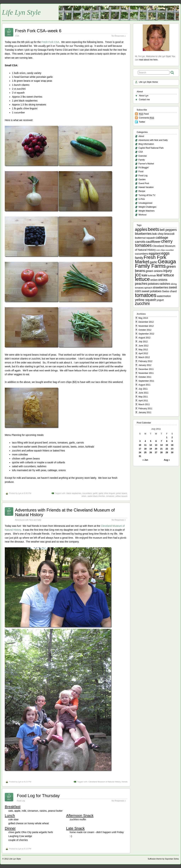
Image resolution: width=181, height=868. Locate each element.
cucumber (170, 250)
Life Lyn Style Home (148, 82)
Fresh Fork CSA (50, 42)
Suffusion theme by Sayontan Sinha (163, 859)
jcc (138, 275)
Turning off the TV (147, 195)
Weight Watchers (147, 211)
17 (140, 449)
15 (167, 445)
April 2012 (143, 353)
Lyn (20, 493)
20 (156, 449)
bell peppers (168, 230)
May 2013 (143, 318)
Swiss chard (169, 291)
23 (172, 449)
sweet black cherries (96, 496)
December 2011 (146, 369)
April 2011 (143, 401)
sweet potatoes (152, 291)
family (139, 258)
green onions (154, 271)
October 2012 (145, 330)
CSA (17, 36)
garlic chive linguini (107, 493)
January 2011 (145, 412)
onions (163, 280)
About (141, 136)
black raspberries (74, 493)
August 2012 (144, 338)
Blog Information (146, 144)
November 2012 (146, 326)
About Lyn (144, 96)
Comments (146, 118)
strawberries (161, 287)
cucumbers (87, 493)
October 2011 (145, 377)
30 (172, 453)
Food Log (21, 801)
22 (167, 449)
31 (140, 456)
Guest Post (144, 183)
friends (125, 782)
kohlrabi (152, 276)
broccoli (169, 234)
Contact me (144, 100)
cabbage (162, 238)
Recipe (142, 191)
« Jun (145, 460)
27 (156, 453)
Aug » (167, 460)
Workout (142, 215)
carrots (140, 242)
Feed (144, 114)
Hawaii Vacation (146, 187)
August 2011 (144, 385)
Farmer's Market (146, 164)
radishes (165, 284)
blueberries (143, 234)
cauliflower (153, 242)
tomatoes (110, 496)
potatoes (153, 284)
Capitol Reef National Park (151, 148)
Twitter (142, 122)
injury (168, 271)
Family (142, 160)
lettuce (142, 279)
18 (145, 449)
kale (145, 275)
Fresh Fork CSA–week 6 (38, 31)
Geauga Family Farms (155, 264)
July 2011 (143, 389)
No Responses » (119, 36)
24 (140, 453)
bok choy (158, 234)
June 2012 (143, 346)
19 (151, 449)
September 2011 (146, 381)
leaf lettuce (165, 275)
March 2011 (144, 404)
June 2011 (143, 393)
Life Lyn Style (21, 12)
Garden (142, 179)
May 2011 (143, 397)
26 (151, 453)
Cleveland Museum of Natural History (104, 782)
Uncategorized (145, 203)
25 (145, 453)
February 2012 (145, 361)
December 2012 (146, 322)
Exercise (143, 156)
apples (141, 229)
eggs (165, 253)
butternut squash (145, 238)
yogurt (160, 300)
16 (172, 445)
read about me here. (149, 60)
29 (167, 453)
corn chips (161, 250)
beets (154, 229)
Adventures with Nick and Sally (28, 520)
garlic (95, 493)
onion (84, 496)
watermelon (164, 296)
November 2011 (146, 373)
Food (141, 172)
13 (156, 445)
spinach (148, 288)
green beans (122, 493)
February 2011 (145, 409)
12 (151, 445)
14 (161, 445)
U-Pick (142, 199)
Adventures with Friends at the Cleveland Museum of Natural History (65, 512)
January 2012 (145, 365)
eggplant (155, 254)
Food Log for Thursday (38, 796)
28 (161, 453)
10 (140, 445)
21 (161, 449)
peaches (141, 284)
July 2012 (143, 342)
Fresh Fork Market (151, 259)
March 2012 (144, 357)
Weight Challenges (147, 207)
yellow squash (121, 496)
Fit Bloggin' (144, 168)
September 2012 (146, 334)
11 (145, 445)
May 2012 (143, 350)
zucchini (142, 304)
